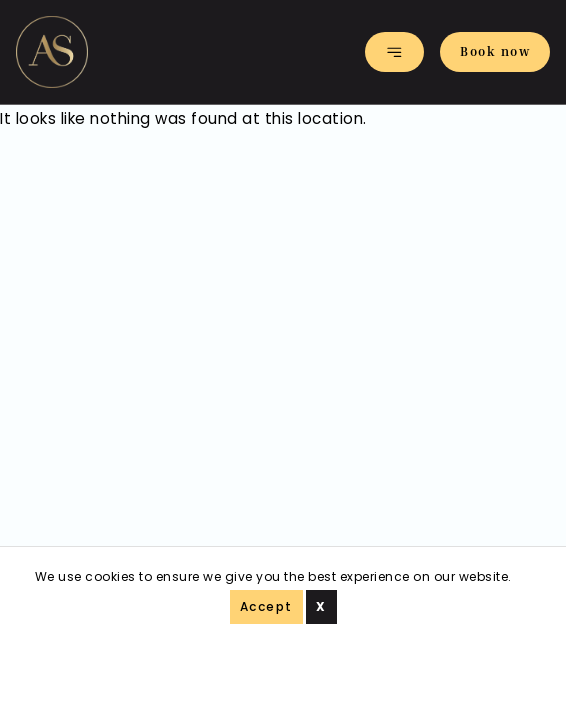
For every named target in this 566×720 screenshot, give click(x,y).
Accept (266, 606)
